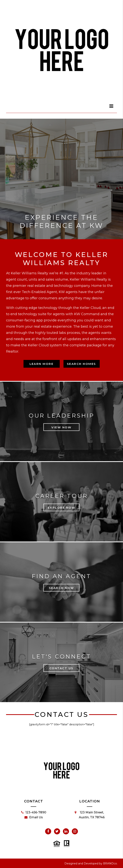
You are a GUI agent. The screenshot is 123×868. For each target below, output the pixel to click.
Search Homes (81, 364)
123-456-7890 (34, 812)
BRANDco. (110, 863)
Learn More (42, 364)
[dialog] (111, 106)
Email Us (34, 817)
